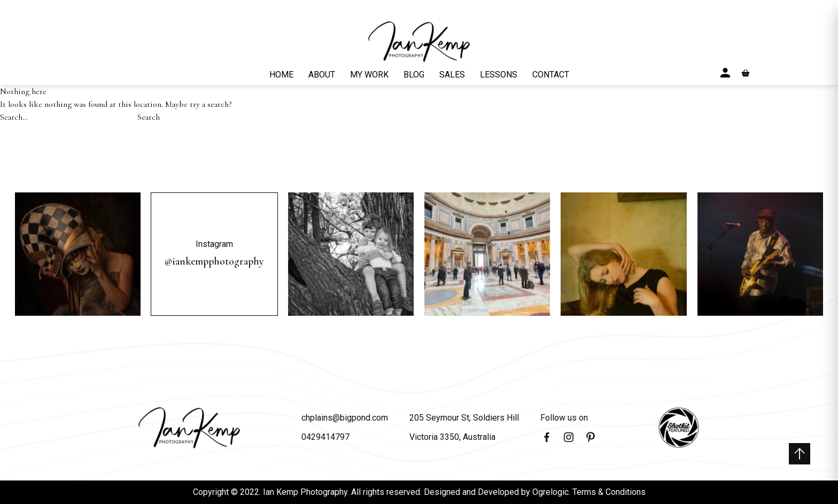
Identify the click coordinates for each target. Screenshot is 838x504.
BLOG (414, 75)
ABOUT (322, 75)
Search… (14, 117)
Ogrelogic (550, 492)
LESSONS (499, 75)
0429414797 (325, 437)
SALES (452, 75)
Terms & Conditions (609, 492)
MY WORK (369, 75)
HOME (281, 75)
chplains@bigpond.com (345, 418)
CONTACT (551, 75)
